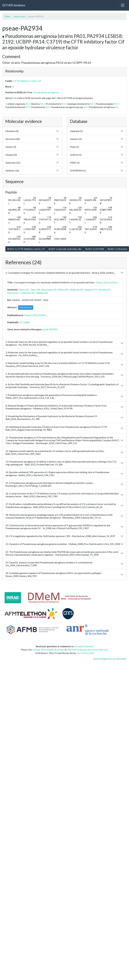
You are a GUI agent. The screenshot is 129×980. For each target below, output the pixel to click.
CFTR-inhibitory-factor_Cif (27, 81)
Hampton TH (91, 290)
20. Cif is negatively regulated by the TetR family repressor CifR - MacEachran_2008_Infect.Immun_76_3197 (60, 536)
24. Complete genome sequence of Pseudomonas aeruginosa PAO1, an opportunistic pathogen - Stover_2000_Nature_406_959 (54, 574)
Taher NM (35, 290)
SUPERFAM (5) (78, 170)
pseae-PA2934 (50, 329)
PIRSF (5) (75, 163)
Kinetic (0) (11, 147)
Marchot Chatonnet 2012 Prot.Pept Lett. (88, 650)
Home (8, 16)
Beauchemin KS (49, 290)
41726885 (25, 322)
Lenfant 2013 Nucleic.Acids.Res (48, 650)
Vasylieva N (104, 290)
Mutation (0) (12, 131)
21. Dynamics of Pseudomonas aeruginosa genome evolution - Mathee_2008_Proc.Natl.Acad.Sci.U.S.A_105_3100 (63, 544)
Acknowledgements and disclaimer (110, 659)
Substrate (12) (13, 163)
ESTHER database (14, 5)
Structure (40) (13, 139)
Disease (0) (11, 155)
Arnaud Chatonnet (84, 646)
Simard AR (24, 290)
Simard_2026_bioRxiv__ (108, 282)
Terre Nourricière (86, 653)
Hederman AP (76, 290)
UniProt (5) (76, 155)
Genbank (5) (76, 131)
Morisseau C (14, 293)
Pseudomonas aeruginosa (46, 92)
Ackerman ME (28, 293)
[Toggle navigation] (123, 5)
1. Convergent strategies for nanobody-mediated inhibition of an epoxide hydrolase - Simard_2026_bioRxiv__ (61, 273)
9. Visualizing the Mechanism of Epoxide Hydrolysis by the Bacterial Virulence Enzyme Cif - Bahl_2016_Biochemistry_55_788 (52, 418)
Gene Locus (19, 16)
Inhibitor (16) (12, 170)
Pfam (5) (74, 147)
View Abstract (26, 307)
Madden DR (42, 293)
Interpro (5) (76, 139)
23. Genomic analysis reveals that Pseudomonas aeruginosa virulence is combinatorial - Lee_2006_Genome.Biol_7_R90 (49, 564)
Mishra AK (63, 290)
